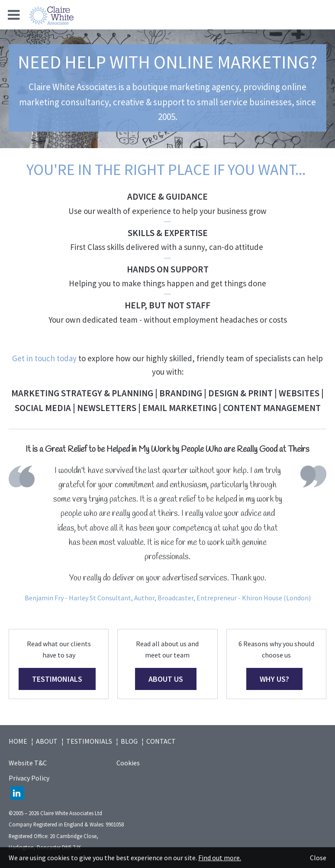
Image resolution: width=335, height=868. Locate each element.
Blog (129, 741)
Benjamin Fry (44, 598)
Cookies (128, 763)
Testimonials (89, 741)
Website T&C (28, 763)
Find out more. (220, 858)
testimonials (57, 679)
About (47, 741)
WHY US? (274, 679)
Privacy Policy (29, 778)
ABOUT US (166, 679)
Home (18, 741)
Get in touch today (44, 358)
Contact (161, 741)
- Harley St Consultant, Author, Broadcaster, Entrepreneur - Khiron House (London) (187, 598)
